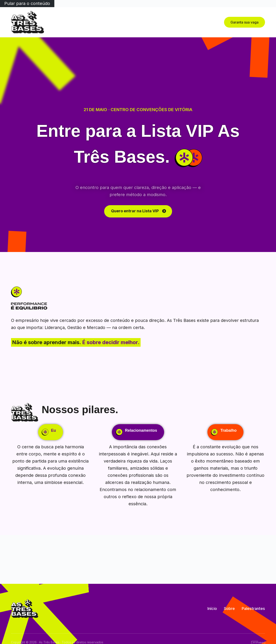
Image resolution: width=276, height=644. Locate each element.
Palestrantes (149, 22)
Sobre (127, 22)
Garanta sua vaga (245, 22)
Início (112, 22)
